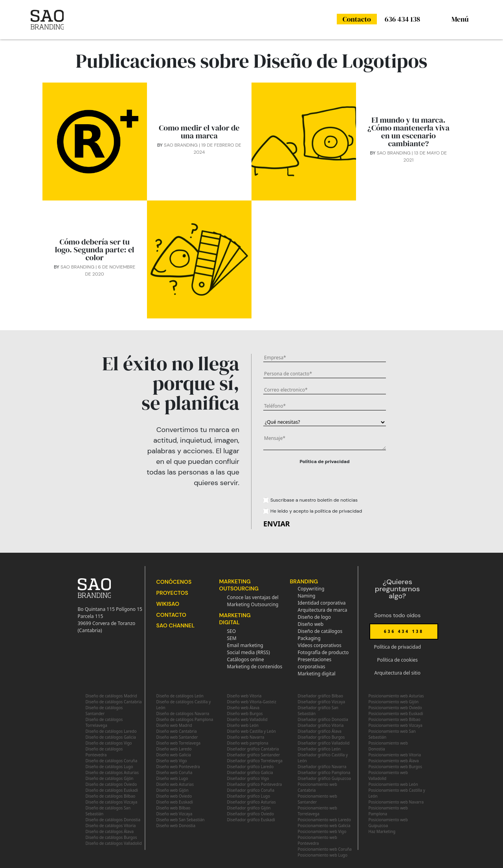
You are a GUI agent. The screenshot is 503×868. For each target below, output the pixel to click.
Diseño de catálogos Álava (110, 831)
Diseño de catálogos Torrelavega (104, 722)
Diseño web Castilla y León (251, 731)
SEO (232, 631)
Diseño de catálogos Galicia (111, 737)
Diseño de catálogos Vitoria (111, 826)
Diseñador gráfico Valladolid (324, 743)
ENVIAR (277, 524)
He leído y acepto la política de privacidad (316, 511)
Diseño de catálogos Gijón (110, 778)
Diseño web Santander (177, 737)
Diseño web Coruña (174, 772)
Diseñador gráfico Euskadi (251, 820)
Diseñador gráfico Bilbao (321, 696)
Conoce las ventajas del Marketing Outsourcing (253, 601)
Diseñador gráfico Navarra (322, 767)
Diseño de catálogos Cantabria (114, 702)
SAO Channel (176, 625)
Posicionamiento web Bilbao (395, 719)
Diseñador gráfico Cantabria (253, 749)
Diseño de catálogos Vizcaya (112, 802)
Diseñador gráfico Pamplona (324, 772)
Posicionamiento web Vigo (322, 831)
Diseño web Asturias (175, 784)
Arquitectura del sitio (397, 673)
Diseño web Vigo (172, 761)
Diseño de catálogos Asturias (112, 772)
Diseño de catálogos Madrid (111, 696)
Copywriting (311, 589)
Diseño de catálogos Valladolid (114, 843)
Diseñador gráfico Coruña (251, 790)
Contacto (357, 19)
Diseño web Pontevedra (178, 767)
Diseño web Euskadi (175, 802)
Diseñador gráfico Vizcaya (322, 702)
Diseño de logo (314, 617)
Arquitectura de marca (323, 610)
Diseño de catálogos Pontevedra (104, 752)
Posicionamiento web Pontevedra (318, 840)
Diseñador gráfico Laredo (251, 767)
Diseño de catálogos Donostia (113, 820)
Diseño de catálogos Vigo (109, 743)
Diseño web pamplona (248, 743)
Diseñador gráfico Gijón (249, 808)
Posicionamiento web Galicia (324, 826)
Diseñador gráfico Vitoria (321, 725)
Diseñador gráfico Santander (254, 755)
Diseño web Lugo (172, 778)
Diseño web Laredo (174, 749)
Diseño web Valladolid (247, 719)
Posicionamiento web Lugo (323, 855)
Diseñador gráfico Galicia (250, 772)
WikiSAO (168, 604)
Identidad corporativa (322, 603)
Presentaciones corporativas (315, 663)
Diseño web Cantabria (177, 731)
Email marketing (245, 645)
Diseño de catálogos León (180, 696)
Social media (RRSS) (249, 652)
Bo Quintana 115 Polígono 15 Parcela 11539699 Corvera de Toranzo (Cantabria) (110, 620)
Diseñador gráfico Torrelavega (255, 761)
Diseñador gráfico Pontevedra (255, 784)
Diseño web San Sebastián (181, 820)
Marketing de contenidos (255, 667)
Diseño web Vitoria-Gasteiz (252, 702)
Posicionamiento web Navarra (396, 802)
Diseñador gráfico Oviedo (251, 814)
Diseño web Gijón (173, 790)
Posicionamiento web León (393, 784)
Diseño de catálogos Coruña (112, 761)
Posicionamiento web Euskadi (396, 714)
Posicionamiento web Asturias (396, 696)
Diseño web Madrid (174, 725)
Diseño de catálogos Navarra (183, 714)
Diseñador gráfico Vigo (248, 778)
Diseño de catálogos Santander (104, 711)
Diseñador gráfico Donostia (323, 719)
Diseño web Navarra (246, 737)
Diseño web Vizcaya (174, 814)
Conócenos (174, 582)
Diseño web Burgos (245, 714)
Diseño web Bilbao (173, 808)
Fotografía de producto (323, 652)
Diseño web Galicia (174, 755)
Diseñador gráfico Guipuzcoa (325, 778)
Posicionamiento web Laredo (325, 820)
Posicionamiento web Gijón (394, 702)
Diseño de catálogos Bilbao (111, 796)
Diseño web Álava (243, 708)
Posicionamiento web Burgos (396, 767)
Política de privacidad (324, 462)
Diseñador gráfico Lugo (249, 796)
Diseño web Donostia (176, 826)
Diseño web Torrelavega (179, 743)
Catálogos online (246, 659)
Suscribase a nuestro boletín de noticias (314, 500)
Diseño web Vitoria (244, 696)
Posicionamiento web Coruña (325, 849)
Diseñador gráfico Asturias (251, 802)
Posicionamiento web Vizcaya (396, 725)
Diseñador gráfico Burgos (321, 737)
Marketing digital (317, 674)
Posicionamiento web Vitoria (395, 755)
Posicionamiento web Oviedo (395, 708)
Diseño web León (243, 725)
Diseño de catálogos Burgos (111, 837)
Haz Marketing (382, 831)
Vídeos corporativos (320, 645)
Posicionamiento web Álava (394, 761)
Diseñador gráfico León (319, 749)
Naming (307, 596)
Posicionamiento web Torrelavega (318, 811)
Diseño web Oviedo (174, 796)
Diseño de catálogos (320, 631)
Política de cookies (397, 660)
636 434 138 (402, 19)
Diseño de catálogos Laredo (111, 731)
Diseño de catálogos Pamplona (185, 719)
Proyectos (172, 593)
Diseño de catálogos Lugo (109, 767)
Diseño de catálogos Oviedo (111, 784)
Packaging (309, 638)
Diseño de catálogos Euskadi (112, 790)
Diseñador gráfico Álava (320, 731)
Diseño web (311, 624)
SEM (232, 638)
